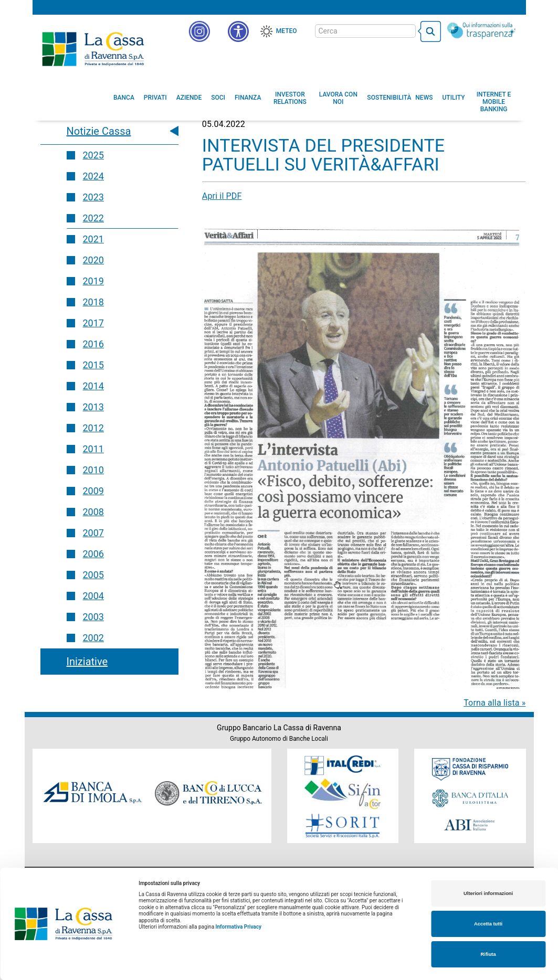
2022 (93, 218)
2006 (93, 554)
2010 (93, 470)
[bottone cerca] (429, 31)
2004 (93, 596)
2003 (93, 617)
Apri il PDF (222, 196)
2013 (93, 407)
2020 (93, 260)
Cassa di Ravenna (93, 49)
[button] (238, 31)
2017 (93, 323)
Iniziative (87, 662)
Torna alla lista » (494, 703)
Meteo (287, 31)
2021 (93, 239)
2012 (93, 428)
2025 (93, 155)
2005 (93, 575)
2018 (93, 302)
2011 (93, 449)
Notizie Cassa (99, 131)
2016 (93, 344)
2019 (93, 281)
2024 (93, 176)
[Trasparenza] (481, 30)
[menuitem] (124, 98)
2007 (93, 533)
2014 (93, 386)
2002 (93, 638)
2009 (93, 491)
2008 (93, 512)
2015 (93, 365)
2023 (93, 197)
